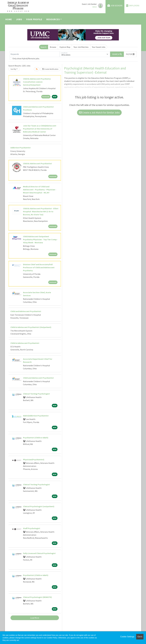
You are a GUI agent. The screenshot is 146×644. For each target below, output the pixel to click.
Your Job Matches (81, 47)
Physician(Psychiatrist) (34, 459)
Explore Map (65, 47)
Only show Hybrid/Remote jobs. (26, 58)
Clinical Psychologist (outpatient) (39, 506)
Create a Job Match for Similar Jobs (99, 112)
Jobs (19, 19)
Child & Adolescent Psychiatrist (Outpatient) (31, 327)
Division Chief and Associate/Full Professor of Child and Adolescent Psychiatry (39, 267)
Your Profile (34, 19)
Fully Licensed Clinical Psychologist (39, 553)
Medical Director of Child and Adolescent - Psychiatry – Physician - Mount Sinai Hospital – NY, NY (40, 190)
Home (9, 19)
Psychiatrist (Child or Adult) (36, 438)
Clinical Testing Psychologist (36, 394)
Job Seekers (115, 6)
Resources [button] (53, 19)
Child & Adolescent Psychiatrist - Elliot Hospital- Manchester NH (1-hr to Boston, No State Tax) (41, 211)
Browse (53, 47)
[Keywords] (35, 54)
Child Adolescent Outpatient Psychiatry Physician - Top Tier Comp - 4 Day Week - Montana (40, 239)
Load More (35, 618)
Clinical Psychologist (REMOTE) (37, 597)
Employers (133, 6)
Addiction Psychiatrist (20, 148)
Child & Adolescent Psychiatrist (37, 163)
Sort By (13, 69)
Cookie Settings (127, 637)
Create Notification (50, 69)
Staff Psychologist (32, 528)
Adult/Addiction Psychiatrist (36, 416)
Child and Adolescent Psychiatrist (26, 311)
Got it (140, 637)
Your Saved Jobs (99, 47)
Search (44, 47)
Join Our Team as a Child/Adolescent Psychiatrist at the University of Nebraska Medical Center (40, 129)
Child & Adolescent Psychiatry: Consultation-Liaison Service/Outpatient (37, 82)
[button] (130, 54)
